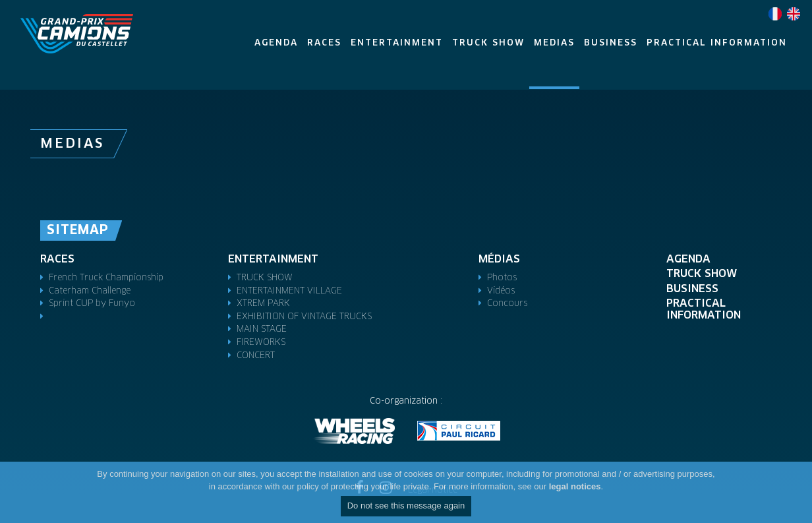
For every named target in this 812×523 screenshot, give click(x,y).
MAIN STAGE (262, 329)
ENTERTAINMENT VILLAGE (289, 291)
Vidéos (501, 291)
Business (692, 289)
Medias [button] (554, 43)
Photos (502, 278)
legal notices (575, 486)
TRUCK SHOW (265, 278)
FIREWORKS (261, 343)
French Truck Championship (106, 278)
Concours (507, 304)
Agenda (688, 259)
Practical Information (704, 309)
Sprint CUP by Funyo (92, 304)
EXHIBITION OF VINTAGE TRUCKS (304, 317)
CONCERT (256, 356)
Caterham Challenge (90, 291)
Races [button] (324, 43)
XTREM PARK (263, 304)
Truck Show (702, 274)
